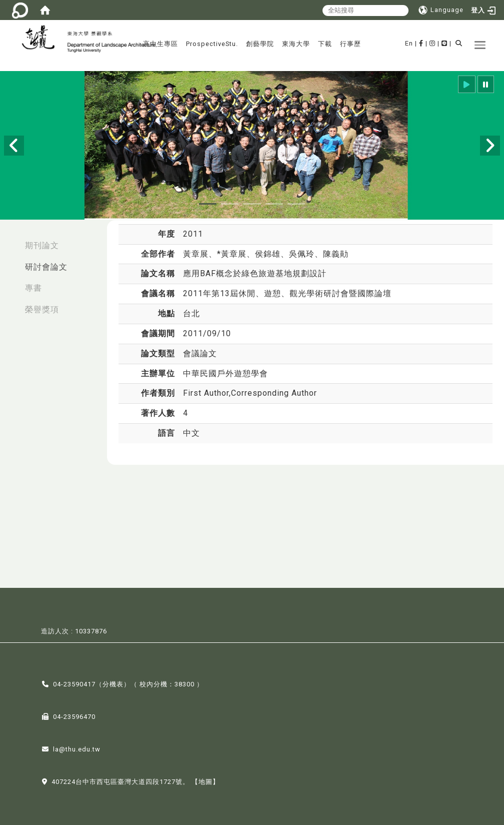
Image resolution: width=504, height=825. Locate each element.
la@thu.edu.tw (77, 748)
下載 (325, 44)
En (409, 43)
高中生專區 (160, 44)
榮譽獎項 (42, 309)
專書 (33, 288)
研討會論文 (46, 267)
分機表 (113, 683)
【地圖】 (205, 781)
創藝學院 (260, 44)
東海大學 (296, 44)
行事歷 (350, 44)
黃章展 (196, 254)
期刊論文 (42, 245)
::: (10, 240)
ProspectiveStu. (212, 44)
